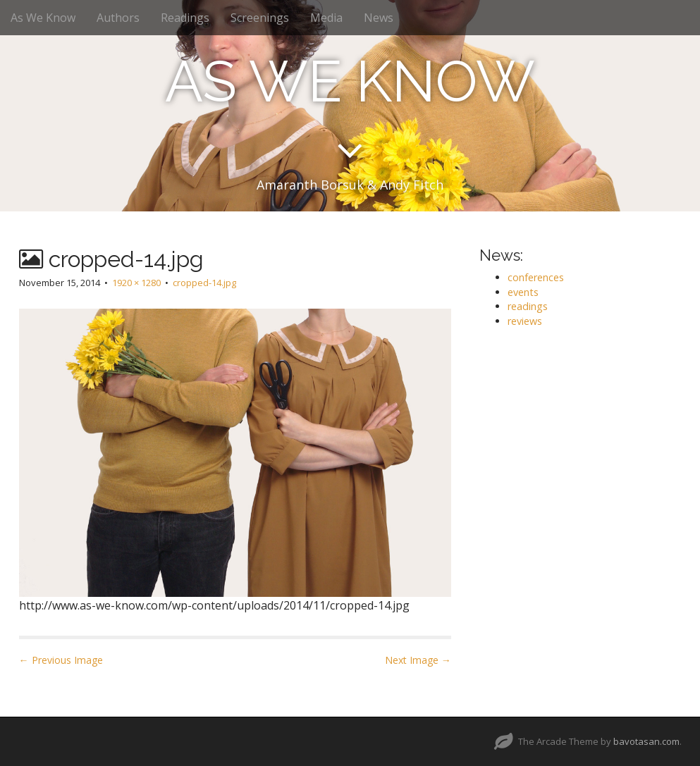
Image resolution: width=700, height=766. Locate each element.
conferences (536, 277)
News (379, 18)
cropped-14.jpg (204, 283)
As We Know (43, 18)
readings (528, 306)
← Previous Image (61, 660)
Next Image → (418, 660)
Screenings (260, 18)
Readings (185, 18)
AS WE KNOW (350, 82)
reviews (525, 321)
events (523, 292)
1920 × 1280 (136, 283)
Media (326, 18)
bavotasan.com (646, 741)
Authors (118, 18)
